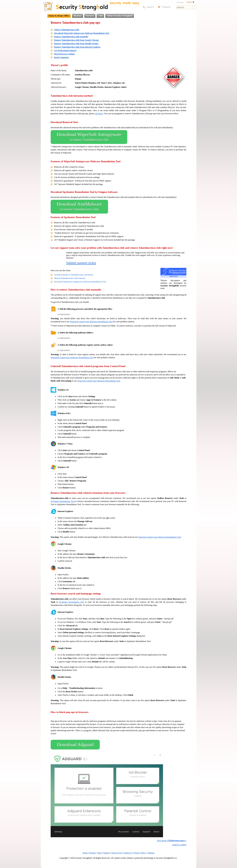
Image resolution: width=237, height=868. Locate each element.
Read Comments (61, 57)
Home (85, 853)
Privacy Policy (140, 853)
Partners (90, 16)
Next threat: (172, 841)
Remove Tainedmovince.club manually (71, 37)
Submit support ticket (81, 263)
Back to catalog (179, 845)
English (190, 2)
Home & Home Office (59, 16)
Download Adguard (75, 745)
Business (78, 16)
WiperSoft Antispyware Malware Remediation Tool (91, 322)
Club (100, 16)
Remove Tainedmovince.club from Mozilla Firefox (76, 44)
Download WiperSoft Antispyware (89, 137)
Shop (99, 853)
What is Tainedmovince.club (67, 30)
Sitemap (151, 853)
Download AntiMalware (79, 207)
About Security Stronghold (120, 16)
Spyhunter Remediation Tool (63, 501)
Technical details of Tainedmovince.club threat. (74, 275)
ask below (99, 114)
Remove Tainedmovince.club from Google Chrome (76, 40)
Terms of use (117, 853)
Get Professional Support (65, 50)
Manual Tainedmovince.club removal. (70, 278)
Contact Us (128, 853)
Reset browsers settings (64, 54)
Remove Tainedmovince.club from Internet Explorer (77, 47)
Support (106, 853)
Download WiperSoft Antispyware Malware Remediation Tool (82, 33)
